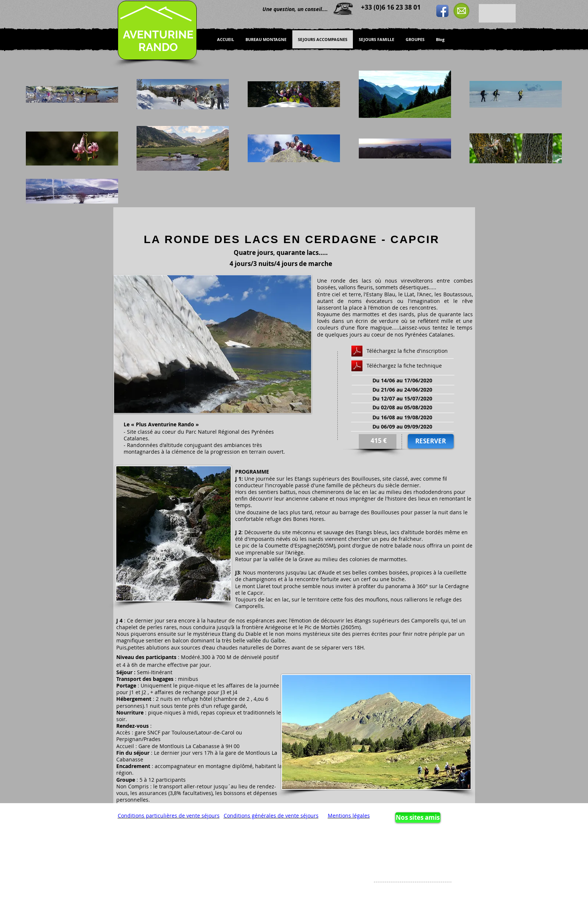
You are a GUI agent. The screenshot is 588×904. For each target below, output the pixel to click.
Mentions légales (349, 816)
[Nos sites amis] (418, 818)
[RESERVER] (431, 441)
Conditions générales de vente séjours (271, 816)
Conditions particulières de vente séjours (169, 816)
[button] (213, 344)
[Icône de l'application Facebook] (442, 11)
